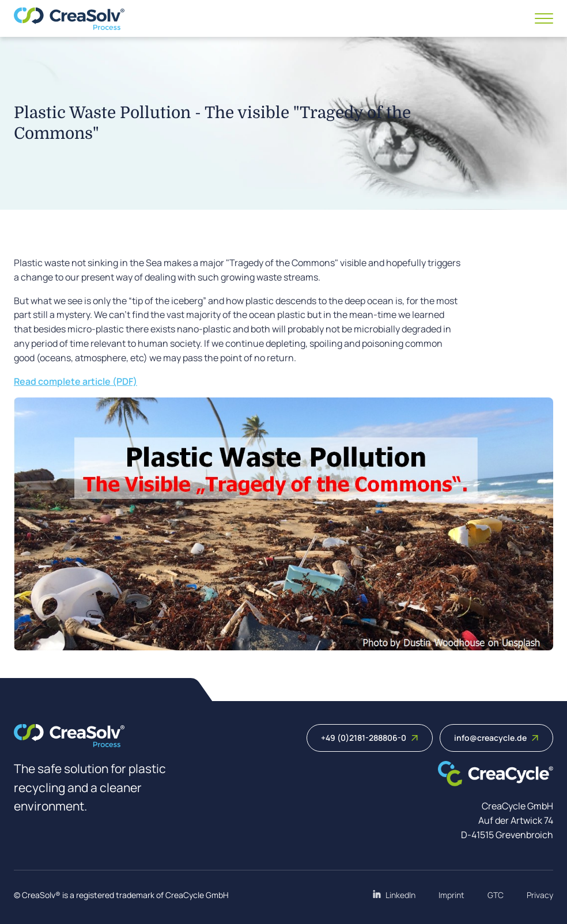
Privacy (540, 895)
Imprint (451, 895)
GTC (496, 895)
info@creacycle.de (496, 738)
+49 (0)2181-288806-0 (370, 738)
